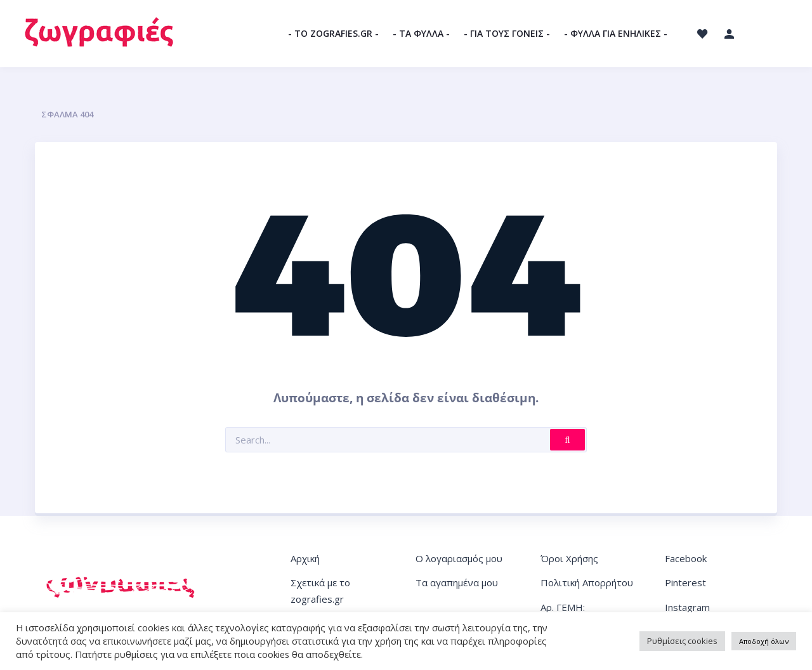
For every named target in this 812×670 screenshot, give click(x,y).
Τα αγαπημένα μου (457, 582)
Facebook (686, 558)
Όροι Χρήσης (569, 558)
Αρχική (305, 558)
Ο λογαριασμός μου (459, 558)
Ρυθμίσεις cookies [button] (682, 641)
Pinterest (685, 582)
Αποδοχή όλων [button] (764, 641)
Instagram (687, 607)
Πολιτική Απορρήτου (587, 582)
